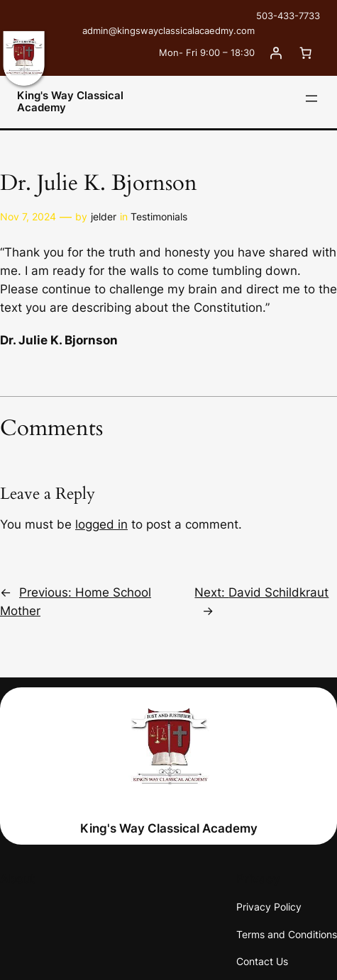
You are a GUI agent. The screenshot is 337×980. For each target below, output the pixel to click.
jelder (104, 216)
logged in (101, 524)
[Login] (275, 52)
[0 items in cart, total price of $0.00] (305, 52)
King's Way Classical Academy (70, 102)
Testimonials (159, 216)
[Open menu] (311, 98)
